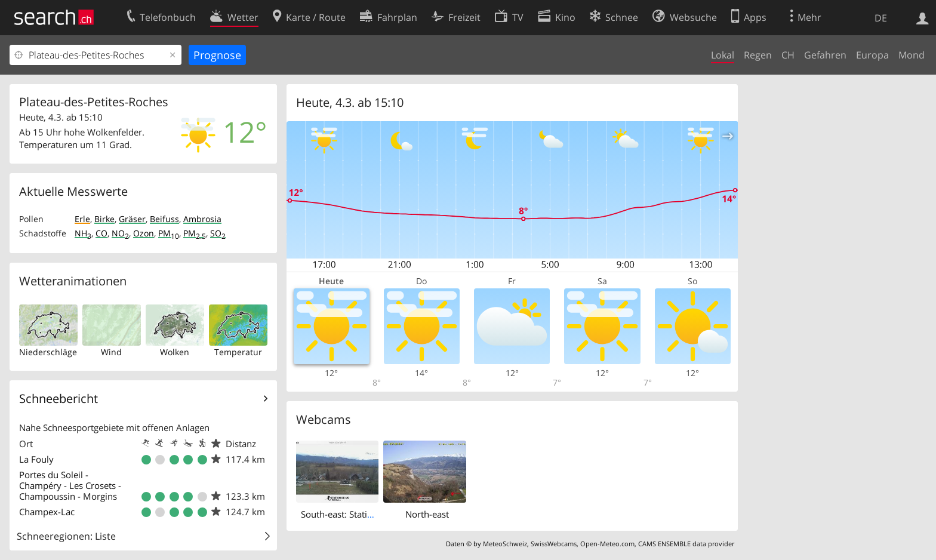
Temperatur (238, 352)
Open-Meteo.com (607, 544)
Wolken (175, 352)
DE (881, 18)
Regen (758, 55)
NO (120, 233)
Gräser (132, 219)
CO (101, 233)
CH (788, 55)
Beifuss (164, 219)
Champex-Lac (47, 512)
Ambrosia (202, 219)
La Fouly (36, 459)
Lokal (723, 55)
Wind (111, 352)
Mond (912, 55)
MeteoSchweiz (505, 544)
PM (169, 233)
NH (83, 233)
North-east (427, 514)
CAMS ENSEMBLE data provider (686, 544)
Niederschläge (48, 352)
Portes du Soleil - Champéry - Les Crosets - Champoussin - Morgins (70, 485)
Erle (82, 219)
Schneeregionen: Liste (66, 536)
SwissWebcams (554, 544)
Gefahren (825, 55)
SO (218, 233)
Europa (872, 55)
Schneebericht (59, 399)
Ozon (144, 233)
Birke (104, 219)
